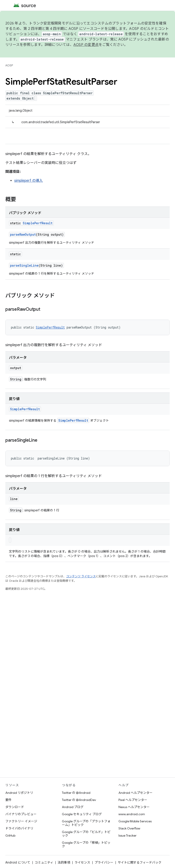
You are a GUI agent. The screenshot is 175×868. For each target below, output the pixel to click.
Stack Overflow (129, 828)
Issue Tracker (127, 835)
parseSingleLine (24, 265)
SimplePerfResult (38, 223)
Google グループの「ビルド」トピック (86, 834)
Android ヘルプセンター (135, 793)
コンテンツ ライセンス (81, 576)
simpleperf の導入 (28, 181)
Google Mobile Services (135, 821)
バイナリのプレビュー (21, 814)
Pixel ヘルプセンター (133, 800)
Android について (18, 862)
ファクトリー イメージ (21, 821)
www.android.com (132, 814)
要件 (8, 800)
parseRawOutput (23, 234)
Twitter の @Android (76, 793)
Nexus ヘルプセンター (134, 807)
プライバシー (104, 862)
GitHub (10, 835)
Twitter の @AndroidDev (79, 800)
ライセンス (82, 862)
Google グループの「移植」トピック (86, 844)
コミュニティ (44, 862)
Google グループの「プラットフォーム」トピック (86, 823)
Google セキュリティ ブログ (82, 814)
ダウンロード (15, 807)
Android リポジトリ (19, 793)
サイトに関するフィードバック (140, 862)
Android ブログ (73, 807)
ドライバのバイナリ (19, 828)
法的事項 (64, 862)
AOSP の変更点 (86, 45)
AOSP (9, 65)
